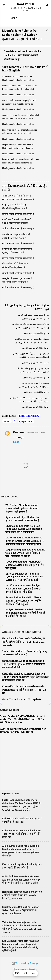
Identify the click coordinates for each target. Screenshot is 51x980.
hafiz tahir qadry (29, 416)
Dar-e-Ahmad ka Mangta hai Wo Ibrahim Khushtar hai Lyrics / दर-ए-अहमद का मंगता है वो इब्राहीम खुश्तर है (25, 541)
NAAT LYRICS (26, 4)
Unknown (19, 432)
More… (15, 18)
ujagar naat (26, 421)
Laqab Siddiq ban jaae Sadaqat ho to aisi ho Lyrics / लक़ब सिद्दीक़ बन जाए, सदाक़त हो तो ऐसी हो (25, 553)
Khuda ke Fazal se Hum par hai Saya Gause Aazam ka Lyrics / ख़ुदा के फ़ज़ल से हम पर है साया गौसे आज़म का (25, 677)
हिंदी (26, 973)
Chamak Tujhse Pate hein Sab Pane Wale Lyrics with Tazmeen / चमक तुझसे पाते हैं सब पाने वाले (24, 529)
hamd (7, 421)
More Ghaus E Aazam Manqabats (21, 699)
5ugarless (33, 969)
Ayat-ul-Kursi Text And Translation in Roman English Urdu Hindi (23, 730)
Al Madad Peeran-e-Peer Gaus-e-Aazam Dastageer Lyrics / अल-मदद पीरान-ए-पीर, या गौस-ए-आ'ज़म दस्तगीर (21, 880)
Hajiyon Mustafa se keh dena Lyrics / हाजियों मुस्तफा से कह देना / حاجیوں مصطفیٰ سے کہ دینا (22, 895)
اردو (34, 973)
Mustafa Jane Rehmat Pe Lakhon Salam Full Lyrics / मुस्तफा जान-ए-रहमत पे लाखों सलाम (22, 35)
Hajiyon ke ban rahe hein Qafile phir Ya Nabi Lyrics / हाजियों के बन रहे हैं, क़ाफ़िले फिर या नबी (25, 613)
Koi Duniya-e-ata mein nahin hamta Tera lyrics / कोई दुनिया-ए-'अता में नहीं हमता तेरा (22, 834)
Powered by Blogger (26, 963)
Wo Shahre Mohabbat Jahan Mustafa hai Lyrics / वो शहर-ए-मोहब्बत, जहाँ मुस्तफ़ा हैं (22, 508)
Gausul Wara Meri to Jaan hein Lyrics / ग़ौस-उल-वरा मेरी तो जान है (24, 653)
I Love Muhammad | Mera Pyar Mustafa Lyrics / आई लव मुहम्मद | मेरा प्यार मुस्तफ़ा (25, 565)
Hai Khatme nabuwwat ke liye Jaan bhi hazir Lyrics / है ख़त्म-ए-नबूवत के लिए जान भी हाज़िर (23, 589)
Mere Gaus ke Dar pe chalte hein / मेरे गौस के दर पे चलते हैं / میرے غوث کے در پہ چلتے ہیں (23, 642)
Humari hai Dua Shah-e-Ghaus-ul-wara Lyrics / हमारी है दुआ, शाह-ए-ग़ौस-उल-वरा (24, 690)
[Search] (47, 5)
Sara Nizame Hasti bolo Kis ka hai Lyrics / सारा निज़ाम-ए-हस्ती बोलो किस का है (23, 55)
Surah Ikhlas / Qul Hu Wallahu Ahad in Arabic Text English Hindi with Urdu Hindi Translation (23, 719)
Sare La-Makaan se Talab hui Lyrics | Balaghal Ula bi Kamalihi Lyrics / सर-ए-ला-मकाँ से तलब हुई (24, 577)
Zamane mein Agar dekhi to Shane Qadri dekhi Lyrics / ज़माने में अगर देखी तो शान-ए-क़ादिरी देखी (23, 664)
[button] (47, 31)
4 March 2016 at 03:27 (36, 433)
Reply (16, 442)
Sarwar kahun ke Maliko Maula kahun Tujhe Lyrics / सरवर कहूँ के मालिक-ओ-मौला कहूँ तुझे (23, 601)
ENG (17, 973)
